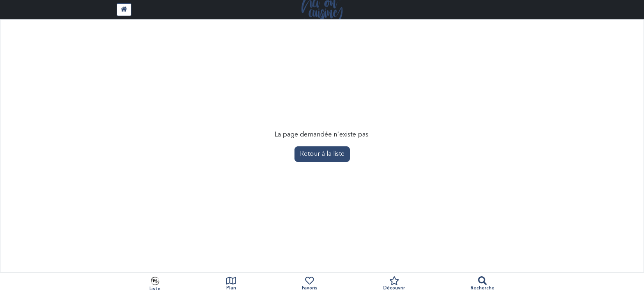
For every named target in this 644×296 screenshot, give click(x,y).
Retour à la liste (322, 154)
